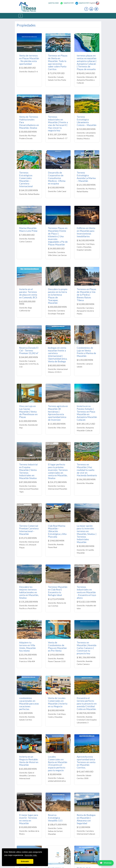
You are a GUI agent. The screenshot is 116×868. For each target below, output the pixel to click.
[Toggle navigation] (21, 16)
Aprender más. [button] (31, 855)
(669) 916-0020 (53, 3)
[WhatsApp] (106, 863)
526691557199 (67, 3)
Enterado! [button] (25, 861)
